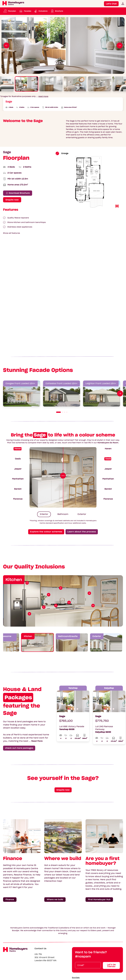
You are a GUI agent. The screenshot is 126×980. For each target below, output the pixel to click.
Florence (18, 499)
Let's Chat (111, 4)
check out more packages (19, 748)
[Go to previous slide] (6, 45)
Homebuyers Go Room (108, 443)
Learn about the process (82, 532)
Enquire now (63, 790)
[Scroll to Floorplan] (10, 11)
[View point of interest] (29, 614)
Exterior (82, 514)
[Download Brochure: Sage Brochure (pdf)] (57, 11)
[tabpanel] (63, 45)
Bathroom (63, 514)
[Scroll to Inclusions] (41, 11)
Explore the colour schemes (46, 532)
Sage (62, 716)
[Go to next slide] (120, 45)
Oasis (18, 459)
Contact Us (40, 949)
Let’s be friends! (111, 965)
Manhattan (18, 479)
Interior (44, 514)
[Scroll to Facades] (25, 11)
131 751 (38, 954)
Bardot (18, 489)
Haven (18, 449)
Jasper (18, 469)
